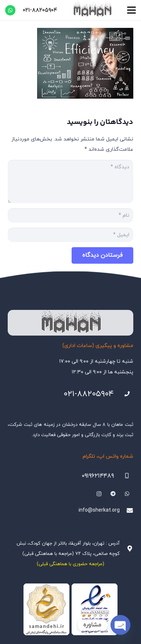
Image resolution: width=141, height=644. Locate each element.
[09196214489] (124, 476)
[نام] (70, 215)
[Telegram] (113, 494)
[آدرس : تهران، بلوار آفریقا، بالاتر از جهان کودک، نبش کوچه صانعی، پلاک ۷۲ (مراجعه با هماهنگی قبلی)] (126, 549)
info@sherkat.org (99, 510)
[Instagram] (99, 494)
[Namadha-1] (70, 610)
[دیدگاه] (70, 182)
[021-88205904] (124, 394)
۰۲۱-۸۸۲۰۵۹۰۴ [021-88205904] (89, 394)
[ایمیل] (70, 235)
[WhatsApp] (10, 10)
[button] (131, 10)
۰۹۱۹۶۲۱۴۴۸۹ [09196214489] (98, 476)
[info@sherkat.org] (126, 511)
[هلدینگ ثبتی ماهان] (92, 10)
